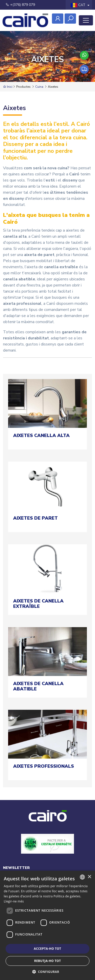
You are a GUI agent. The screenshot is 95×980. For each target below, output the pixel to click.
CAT (79, 5)
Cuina (39, 87)
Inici (8, 87)
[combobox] (82, 877)
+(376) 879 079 (20, 5)
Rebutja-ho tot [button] (48, 961)
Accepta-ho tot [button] (48, 949)
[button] (48, 972)
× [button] (89, 877)
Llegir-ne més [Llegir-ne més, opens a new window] (14, 901)
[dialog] (48, 925)
